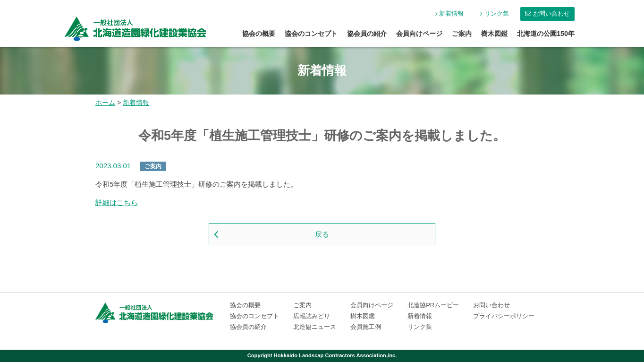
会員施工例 (366, 327)
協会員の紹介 (367, 34)
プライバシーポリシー (504, 316)
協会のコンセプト (311, 34)
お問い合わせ (551, 13)
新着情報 (451, 13)
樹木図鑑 (494, 34)
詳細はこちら (117, 203)
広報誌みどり (312, 316)
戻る (322, 234)
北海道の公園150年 (546, 34)
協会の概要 (259, 34)
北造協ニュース (315, 327)
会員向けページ (419, 34)
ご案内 (462, 34)
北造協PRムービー (433, 305)
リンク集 (497, 13)
